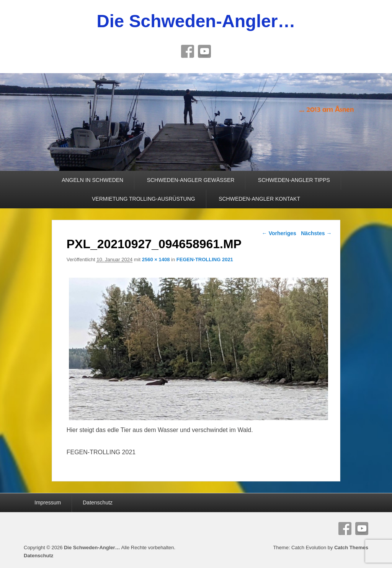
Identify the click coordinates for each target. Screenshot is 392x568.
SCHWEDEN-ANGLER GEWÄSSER (191, 180)
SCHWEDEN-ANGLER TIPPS (294, 180)
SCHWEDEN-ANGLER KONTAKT (259, 199)
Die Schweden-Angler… (196, 21)
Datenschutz (98, 503)
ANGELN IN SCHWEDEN (92, 180)
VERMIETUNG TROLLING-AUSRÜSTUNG (144, 199)
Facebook (188, 51)
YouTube (204, 51)
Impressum (48, 503)
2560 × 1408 (156, 259)
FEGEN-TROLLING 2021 (205, 259)
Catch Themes (351, 548)
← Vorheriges (279, 233)
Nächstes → (316, 233)
